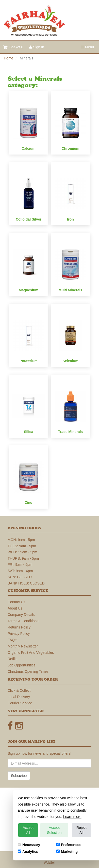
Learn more (72, 817)
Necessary (29, 845)
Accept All (28, 830)
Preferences (69, 845)
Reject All (81, 830)
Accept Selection (54, 830)
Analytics (28, 852)
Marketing (67, 852)
